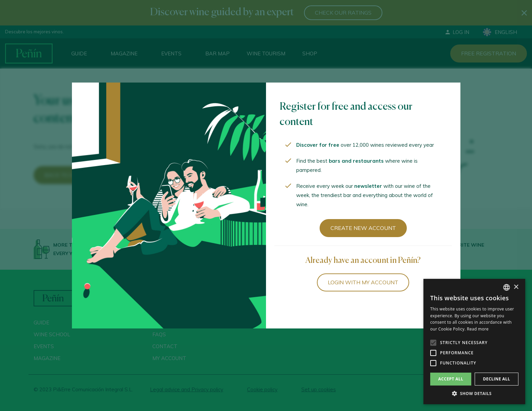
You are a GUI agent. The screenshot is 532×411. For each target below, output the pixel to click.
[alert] (474, 342)
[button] (474, 394)
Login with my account (363, 282)
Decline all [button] (497, 379)
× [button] (516, 287)
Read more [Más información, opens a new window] (478, 329)
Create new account (363, 228)
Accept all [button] (451, 379)
